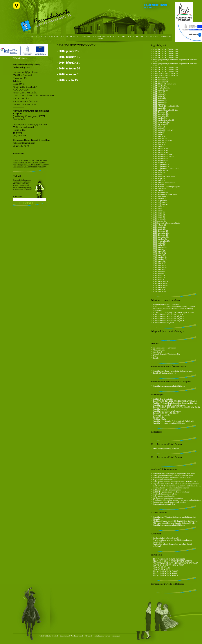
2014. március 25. (160, 102)
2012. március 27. (160, 185)
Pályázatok (103, 37)
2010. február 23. (160, 263)
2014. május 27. (159, 96)
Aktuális (48, 636)
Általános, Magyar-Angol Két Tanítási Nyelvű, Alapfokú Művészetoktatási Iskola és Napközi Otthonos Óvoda (175, 522)
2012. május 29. (159, 179)
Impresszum (116, 636)
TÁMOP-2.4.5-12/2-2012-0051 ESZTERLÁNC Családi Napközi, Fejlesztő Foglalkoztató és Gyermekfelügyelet (175, 402)
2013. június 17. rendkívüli (164, 130)
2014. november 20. (161, 80)
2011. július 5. (159, 209)
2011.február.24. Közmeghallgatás (166, 223)
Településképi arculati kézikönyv (166, 304)
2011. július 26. (159, 207)
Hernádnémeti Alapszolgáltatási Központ (169, 386)
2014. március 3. (159, 104)
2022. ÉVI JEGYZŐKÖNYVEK (166, 56)
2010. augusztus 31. (161, 281)
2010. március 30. (160, 267)
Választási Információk (145, 37)
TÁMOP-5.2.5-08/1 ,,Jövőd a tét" (166, 413)
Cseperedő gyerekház (161, 415)
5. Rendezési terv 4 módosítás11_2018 (168, 314)
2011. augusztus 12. (161, 205)
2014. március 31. (160, 100)
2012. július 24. (159, 172)
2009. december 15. (161, 235)
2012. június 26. (159, 175)
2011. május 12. (159, 217)
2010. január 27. (159, 251)
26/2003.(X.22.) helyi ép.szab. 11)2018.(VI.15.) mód (174, 312)
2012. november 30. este (163, 154)
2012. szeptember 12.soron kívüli (166, 168)
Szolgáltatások (98, 636)
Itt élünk (55, 636)
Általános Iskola (159, 419)
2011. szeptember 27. (161, 201)
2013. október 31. (160, 118)
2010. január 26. (159, 261)
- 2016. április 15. (68, 80)
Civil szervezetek (77, 636)
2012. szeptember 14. (161, 166)
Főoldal (41, 636)
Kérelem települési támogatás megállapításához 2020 (174, 474)
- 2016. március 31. (69, 74)
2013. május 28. (159, 132)
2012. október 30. (160, 162)
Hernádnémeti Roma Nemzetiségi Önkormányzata (173, 371)
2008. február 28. (160, 291)
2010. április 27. (159, 269)
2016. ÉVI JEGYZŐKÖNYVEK (166, 72)
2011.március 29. (160, 221)
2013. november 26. (161, 114)
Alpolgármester (159, 350)
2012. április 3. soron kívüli (164, 183)
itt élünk (48, 37)
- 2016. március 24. (69, 68)
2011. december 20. (161, 193)
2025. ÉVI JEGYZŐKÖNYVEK (166, 50)
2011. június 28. (159, 211)
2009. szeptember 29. (161, 241)
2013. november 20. (161, 116)
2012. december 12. (161, 150)
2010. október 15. (160, 259)
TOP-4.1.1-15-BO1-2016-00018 (166, 575)
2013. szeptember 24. (161, 122)
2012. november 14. (161, 160)
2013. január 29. (159, 146)
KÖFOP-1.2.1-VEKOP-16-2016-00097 (168, 565)
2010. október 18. (160, 257)
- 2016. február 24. (68, 63)
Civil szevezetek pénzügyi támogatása (168, 498)
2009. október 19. (160, 239)
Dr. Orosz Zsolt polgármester (164, 348)
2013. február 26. (160, 144)
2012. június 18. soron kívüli (164, 177)
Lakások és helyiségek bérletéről (166, 538)
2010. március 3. (159, 265)
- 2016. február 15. (68, 57)
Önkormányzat (65, 636)
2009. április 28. (159, 289)
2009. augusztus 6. (160, 287)
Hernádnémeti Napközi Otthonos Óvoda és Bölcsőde (174, 421)
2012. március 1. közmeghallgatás (166, 187)
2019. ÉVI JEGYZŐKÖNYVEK (166, 70)
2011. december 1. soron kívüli (165, 195)
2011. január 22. (159, 227)
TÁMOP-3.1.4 (159, 417)
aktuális (36, 37)
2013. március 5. (159, 142)
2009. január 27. (159, 255)
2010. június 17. (159, 271)
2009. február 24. (160, 253)
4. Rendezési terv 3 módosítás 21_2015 (168, 317)
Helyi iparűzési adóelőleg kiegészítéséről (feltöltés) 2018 (175, 482)
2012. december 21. (161, 148)
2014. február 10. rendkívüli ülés (166, 106)
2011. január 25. (159, 229)
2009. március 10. (160, 249)
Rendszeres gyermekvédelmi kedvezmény (169, 502)
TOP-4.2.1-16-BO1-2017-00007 (166, 571)
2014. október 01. (160, 86)
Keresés (108, 636)
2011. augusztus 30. (161, 203)
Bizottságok (158, 352)
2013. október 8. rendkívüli (164, 120)
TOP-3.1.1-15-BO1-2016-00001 (166, 573)
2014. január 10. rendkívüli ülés (165, 110)
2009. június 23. (159, 243)
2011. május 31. (159, 215)
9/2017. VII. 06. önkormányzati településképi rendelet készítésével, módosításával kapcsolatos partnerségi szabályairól (174, 308)
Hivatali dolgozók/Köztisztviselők (166, 354)
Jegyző (156, 356)
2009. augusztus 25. (161, 285)
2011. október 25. (160, 199)
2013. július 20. (159, 126)
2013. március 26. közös (163, 140)
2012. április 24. (159, 181)
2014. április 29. (159, 98)
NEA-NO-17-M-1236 (162, 569)
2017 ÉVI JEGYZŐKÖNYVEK (166, 74)
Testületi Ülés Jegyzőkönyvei (164, 373)
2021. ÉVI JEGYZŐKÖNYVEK (166, 58)
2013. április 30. (159, 136)
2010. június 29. (159, 273)
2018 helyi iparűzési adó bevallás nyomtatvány (171, 492)
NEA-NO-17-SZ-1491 (162, 567)
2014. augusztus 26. (161, 90)
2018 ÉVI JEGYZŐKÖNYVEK (166, 76)
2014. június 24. (159, 94)
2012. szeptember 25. (161, 164)
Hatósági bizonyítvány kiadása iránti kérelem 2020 (173, 476)
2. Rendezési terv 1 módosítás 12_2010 (168, 321)
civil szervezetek (84, 37)
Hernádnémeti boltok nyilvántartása (167, 411)
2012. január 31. (159, 191)
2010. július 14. (159, 277)
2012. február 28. (160, 189)
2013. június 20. (159, 128)
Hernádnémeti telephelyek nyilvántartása (169, 405)
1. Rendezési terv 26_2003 (163, 323)
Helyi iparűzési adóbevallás (164, 496)
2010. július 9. (159, 279)
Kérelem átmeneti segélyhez (164, 504)
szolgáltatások (121, 37)
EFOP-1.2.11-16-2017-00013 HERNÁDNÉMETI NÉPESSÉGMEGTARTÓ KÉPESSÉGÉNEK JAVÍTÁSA (176, 562)
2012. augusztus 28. (161, 170)
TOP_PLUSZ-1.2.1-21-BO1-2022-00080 (169, 559)
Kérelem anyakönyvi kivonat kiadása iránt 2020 (172, 478)
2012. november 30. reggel (164, 156)
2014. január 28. (159, 108)
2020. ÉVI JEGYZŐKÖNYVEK (166, 68)
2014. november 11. (161, 82)
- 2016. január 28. (68, 51)
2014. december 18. (161, 78)
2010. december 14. (161, 231)
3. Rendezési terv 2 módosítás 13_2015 (168, 319)
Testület (156, 358)
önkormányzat (64, 37)
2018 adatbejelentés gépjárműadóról (167, 490)
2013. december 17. (161, 112)
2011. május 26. (159, 213)
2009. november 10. (161, 237)
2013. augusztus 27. (161, 124)
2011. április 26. (159, 219)
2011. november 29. (161, 197)
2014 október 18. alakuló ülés (165, 84)
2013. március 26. (160, 138)
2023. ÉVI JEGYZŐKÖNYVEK (166, 54)
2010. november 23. (161, 233)
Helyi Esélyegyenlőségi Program (166, 448)
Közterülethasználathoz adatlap (165, 494)
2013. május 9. (159, 134)
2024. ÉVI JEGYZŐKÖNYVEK (166, 52)
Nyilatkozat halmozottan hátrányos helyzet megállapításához (177, 500)
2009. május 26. (159, 245)
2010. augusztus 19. (161, 283)
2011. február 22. (160, 225)
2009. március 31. (160, 247)
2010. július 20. (159, 275)
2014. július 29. (159, 92)
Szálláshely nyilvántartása (163, 399)
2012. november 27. (161, 158)
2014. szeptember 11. (161, 88)
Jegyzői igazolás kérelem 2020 (165, 480)
